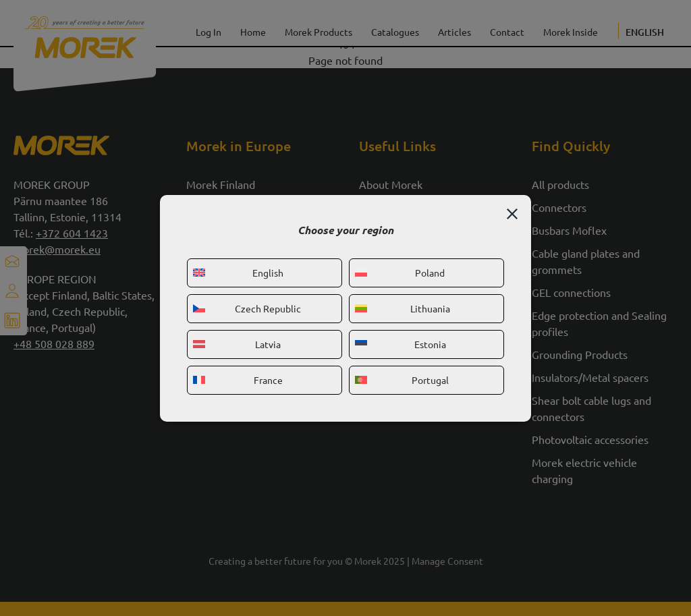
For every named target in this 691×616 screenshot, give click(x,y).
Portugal (402, 380)
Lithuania (403, 308)
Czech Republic (247, 308)
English (238, 273)
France (238, 380)
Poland (400, 273)
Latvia (237, 344)
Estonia (400, 344)
